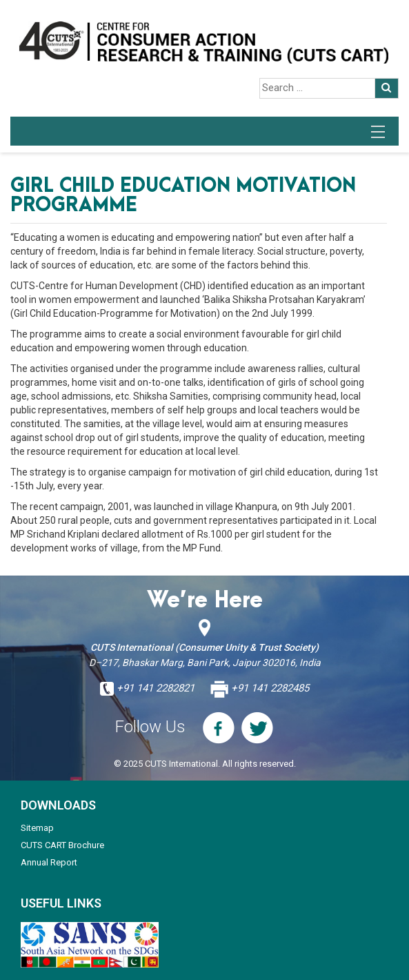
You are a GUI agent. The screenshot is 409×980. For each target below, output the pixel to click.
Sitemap (37, 828)
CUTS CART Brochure (62, 845)
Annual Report (49, 862)
